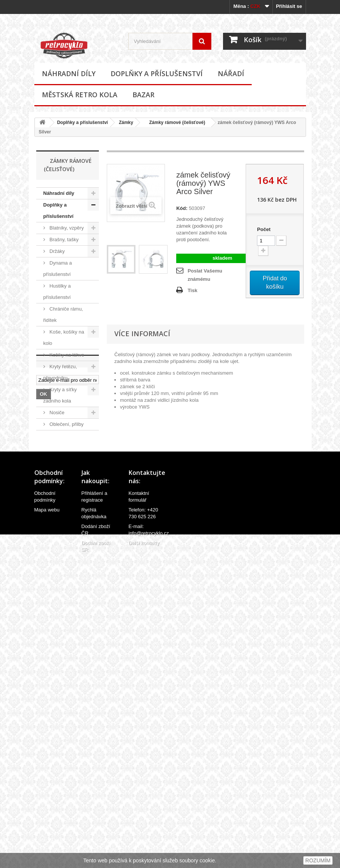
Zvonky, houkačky (55, 603)
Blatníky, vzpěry (66, 228)
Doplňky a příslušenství (157, 73)
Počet (264, 229)
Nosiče (56, 413)
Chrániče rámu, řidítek (63, 315)
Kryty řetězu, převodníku (60, 372)
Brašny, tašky (64, 240)
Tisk (192, 290)
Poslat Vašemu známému (205, 275)
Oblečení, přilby (66, 424)
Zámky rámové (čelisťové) (175, 122)
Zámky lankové (57, 534)
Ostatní (57, 632)
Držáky (57, 251)
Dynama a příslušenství (58, 269)
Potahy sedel (63, 471)
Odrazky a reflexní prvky (58, 442)
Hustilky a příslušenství (57, 292)
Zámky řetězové (57, 580)
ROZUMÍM (318, 860)
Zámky (126, 122)
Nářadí (231, 73)
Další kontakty (144, 851)
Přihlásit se (289, 6)
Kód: (182, 208)
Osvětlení (59, 459)
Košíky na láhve (66, 355)
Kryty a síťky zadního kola (60, 395)
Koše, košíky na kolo (64, 338)
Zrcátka (57, 621)
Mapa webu (47, 818)
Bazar (143, 95)
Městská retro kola (80, 95)
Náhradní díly (69, 73)
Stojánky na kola (67, 505)
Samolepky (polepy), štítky (59, 488)
